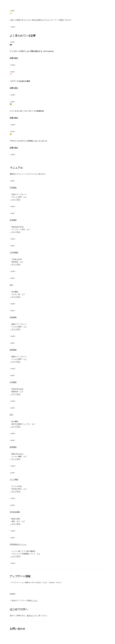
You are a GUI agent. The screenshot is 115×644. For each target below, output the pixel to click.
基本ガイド (31, 616)
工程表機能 (14, 252)
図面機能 (13, 447)
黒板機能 (13, 317)
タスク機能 (14, 480)
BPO (11, 415)
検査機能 (13, 220)
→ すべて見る (15, 200)
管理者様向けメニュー (18, 544)
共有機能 (13, 382)
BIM (11, 285)
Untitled (13, 594)
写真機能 (13, 188)
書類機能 (13, 350)
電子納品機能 (15, 512)
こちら (35, 601)
